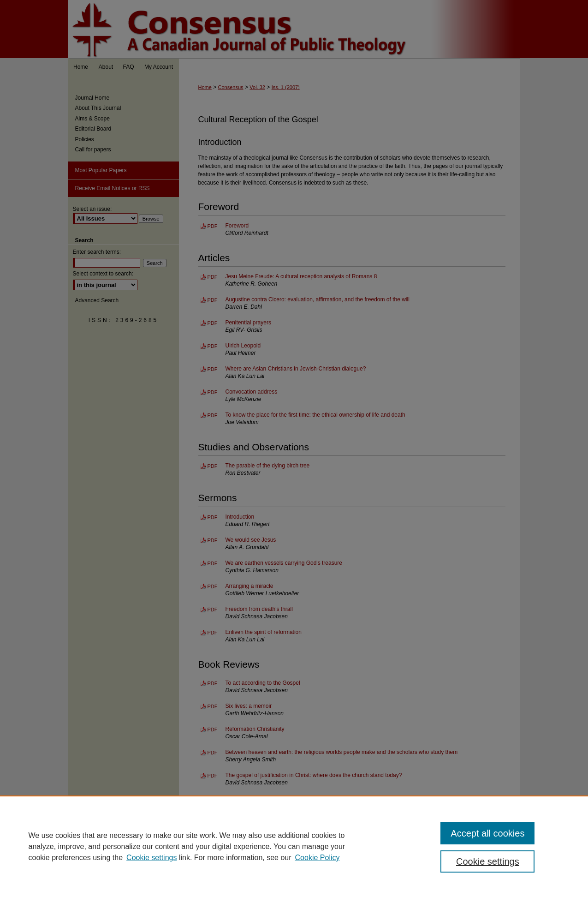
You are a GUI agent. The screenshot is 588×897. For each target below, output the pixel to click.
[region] (294, 846)
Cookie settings (151, 858)
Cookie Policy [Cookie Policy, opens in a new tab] (318, 858)
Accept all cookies (487, 833)
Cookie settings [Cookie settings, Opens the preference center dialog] (488, 861)
